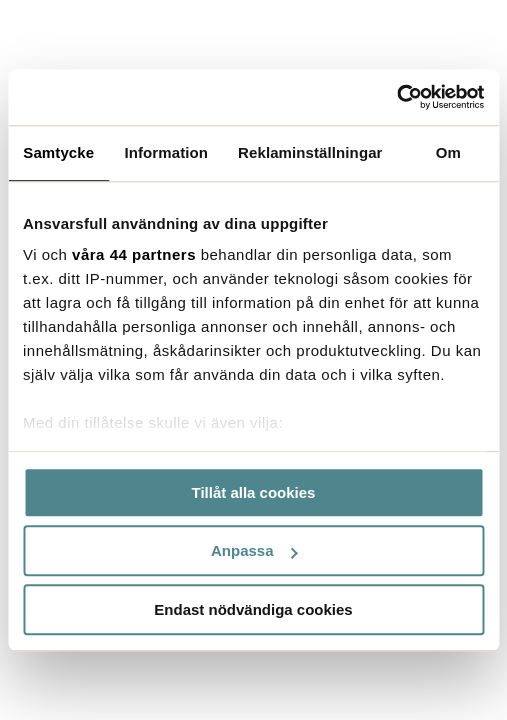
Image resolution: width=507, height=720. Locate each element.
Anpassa (254, 550)
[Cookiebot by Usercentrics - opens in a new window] (396, 97)
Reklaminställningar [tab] (310, 152)
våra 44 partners (134, 254)
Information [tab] (166, 152)
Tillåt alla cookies (254, 492)
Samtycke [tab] (58, 152)
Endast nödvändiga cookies (253, 609)
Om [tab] (448, 152)
